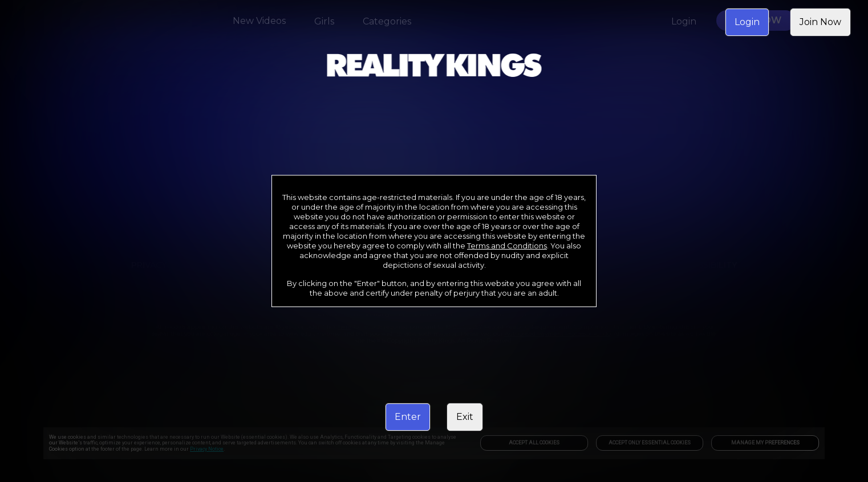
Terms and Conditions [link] (507, 246)
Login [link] (747, 22)
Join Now (820, 22)
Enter (408, 417)
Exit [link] (465, 417)
